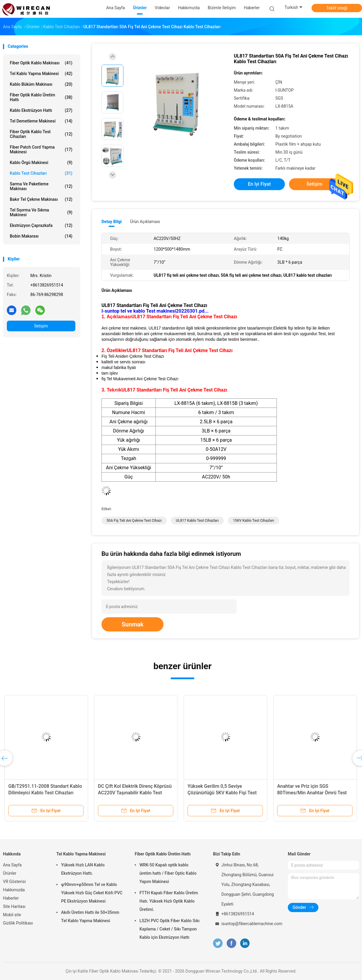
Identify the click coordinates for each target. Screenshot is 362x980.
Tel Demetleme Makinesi (41, 121)
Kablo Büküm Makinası (41, 84)
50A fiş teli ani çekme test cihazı (134, 521)
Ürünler (10, 873)
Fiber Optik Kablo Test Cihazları (41, 134)
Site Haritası (14, 906)
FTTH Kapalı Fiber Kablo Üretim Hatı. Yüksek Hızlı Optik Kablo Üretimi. (169, 901)
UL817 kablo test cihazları (197, 521)
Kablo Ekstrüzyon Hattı (41, 110)
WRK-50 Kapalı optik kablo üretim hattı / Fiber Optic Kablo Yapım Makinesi (168, 873)
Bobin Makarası (41, 236)
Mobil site (12, 915)
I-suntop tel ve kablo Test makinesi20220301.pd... (155, 311)
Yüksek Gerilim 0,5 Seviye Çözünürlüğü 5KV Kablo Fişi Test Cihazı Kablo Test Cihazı (222, 793)
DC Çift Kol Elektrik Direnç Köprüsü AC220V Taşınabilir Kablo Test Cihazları (135, 793)
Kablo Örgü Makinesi (41, 163)
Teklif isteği (337, 8)
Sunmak (132, 624)
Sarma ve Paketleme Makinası (41, 186)
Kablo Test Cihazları (41, 173)
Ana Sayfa (12, 865)
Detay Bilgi (112, 222)
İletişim (41, 326)
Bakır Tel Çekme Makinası (41, 199)
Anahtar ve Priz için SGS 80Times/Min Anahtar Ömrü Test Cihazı (312, 793)
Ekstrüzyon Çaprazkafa (41, 225)
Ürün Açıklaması (145, 222)
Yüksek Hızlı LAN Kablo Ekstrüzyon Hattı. (83, 869)
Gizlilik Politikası (18, 923)
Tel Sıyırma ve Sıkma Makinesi (41, 212)
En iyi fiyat (259, 184)
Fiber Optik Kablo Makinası (41, 63)
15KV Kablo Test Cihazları (254, 521)
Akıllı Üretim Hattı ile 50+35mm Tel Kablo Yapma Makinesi (90, 917)
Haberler (11, 898)
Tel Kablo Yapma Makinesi (41, 74)
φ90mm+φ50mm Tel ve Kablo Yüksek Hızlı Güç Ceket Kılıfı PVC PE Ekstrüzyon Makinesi (92, 893)
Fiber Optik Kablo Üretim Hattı (41, 97)
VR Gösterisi (14, 882)
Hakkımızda (14, 890)
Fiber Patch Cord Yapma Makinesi (41, 149)
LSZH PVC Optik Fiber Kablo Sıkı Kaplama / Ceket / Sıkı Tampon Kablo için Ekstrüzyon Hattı (169, 929)
